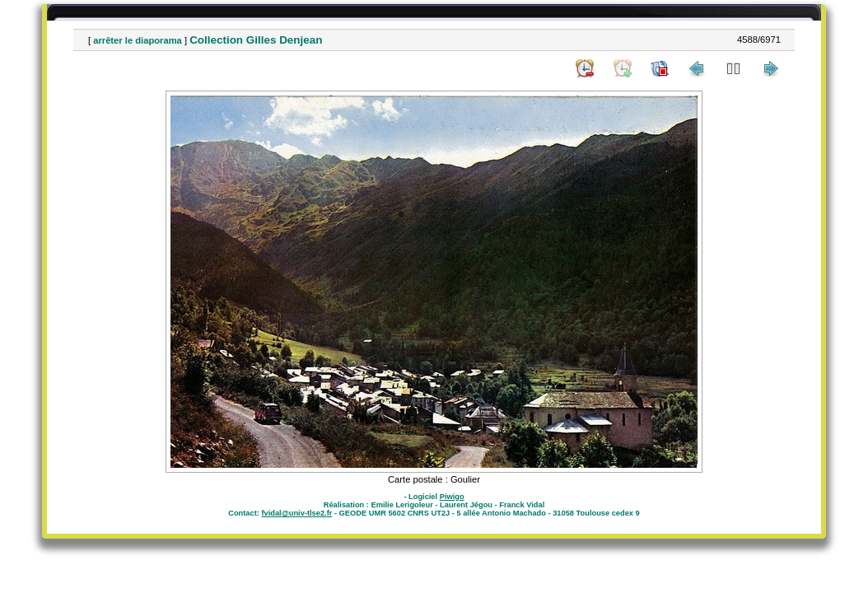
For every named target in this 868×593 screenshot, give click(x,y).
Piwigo (452, 497)
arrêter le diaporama (138, 40)
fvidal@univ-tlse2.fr (296, 513)
